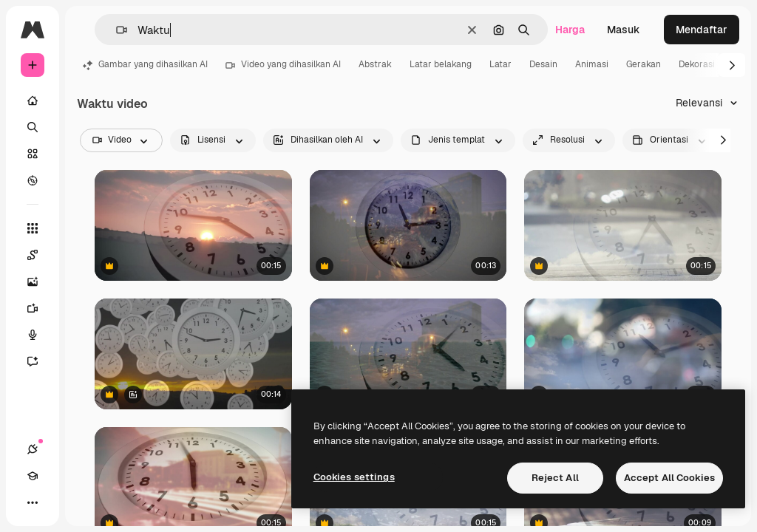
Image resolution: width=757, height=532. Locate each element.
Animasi (592, 64)
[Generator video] (40, 308)
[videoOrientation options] (671, 140)
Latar (500, 64)
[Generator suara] (40, 335)
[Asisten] (40, 361)
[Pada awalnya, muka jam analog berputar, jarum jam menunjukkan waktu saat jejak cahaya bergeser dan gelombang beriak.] (408, 354)
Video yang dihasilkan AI (283, 64)
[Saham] (33, 154)
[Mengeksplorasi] (33, 180)
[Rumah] (33, 100)
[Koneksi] (33, 449)
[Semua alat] (33, 228)
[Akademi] (33, 476)
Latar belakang (441, 64)
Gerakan (644, 64)
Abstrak (375, 64)
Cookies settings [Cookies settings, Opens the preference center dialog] (354, 477)
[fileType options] (458, 140)
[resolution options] (569, 140)
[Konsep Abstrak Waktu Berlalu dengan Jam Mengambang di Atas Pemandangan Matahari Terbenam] (193, 354)
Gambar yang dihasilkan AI (145, 64)
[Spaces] (40, 255)
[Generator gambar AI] (40, 282)
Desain (543, 64)
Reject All (555, 478)
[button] (116, 30)
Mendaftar (702, 30)
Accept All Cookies (669, 478)
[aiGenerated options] (328, 140)
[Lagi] (33, 502)
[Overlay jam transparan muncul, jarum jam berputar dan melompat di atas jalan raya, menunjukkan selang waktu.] (408, 225)
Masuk (624, 30)
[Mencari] (33, 127)
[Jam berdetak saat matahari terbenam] (193, 225)
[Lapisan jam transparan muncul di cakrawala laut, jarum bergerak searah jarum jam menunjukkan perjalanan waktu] (623, 225)
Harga (570, 30)
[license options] (213, 140)
